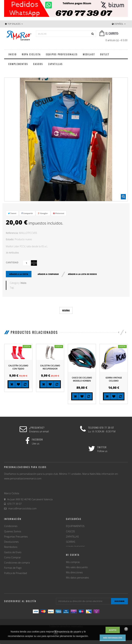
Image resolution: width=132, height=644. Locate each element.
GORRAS (71, 542)
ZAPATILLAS (72, 537)
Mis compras (73, 575)
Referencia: (12, 233)
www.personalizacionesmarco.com (23, 478)
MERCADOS (72, 557)
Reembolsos (11, 547)
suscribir (119, 605)
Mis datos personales (77, 591)
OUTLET (70, 552)
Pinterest (59, 213)
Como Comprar (12, 557)
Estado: (10, 239)
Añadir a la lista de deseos (82, 274)
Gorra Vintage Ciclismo (114, 379)
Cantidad (12, 262)
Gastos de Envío (13, 552)
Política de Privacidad (16, 573)
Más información (113, 638)
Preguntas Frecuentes (16, 537)
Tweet (12, 213)
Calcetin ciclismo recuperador (50, 367)
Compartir (27, 213)
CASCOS (70, 531)
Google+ (43, 213)
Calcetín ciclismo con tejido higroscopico (18, 369)
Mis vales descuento (77, 581)
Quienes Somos (13, 531)
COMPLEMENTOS (75, 547)
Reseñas (66, 310)
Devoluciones (11, 542)
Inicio (23, 283)
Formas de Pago (13, 568)
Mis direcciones (74, 586)
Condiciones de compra (17, 563)
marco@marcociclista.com (22, 508)
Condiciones (11, 526)
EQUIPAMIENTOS (75, 526)
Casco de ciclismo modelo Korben (82, 379)
